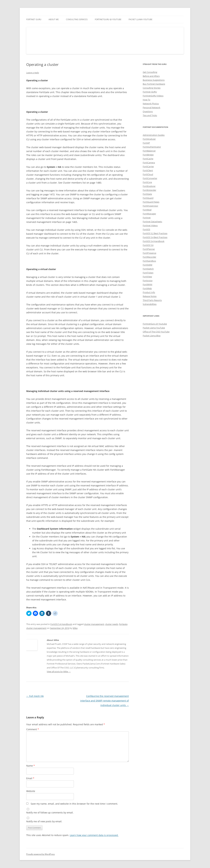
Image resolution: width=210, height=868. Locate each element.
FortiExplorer (149, 186)
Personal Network (152, 107)
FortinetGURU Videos (153, 96)
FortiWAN (147, 284)
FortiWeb (147, 288)
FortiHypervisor (150, 206)
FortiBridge (148, 155)
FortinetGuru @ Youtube (155, 324)
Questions (148, 111)
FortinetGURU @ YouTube (108, 19)
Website (31, 791)
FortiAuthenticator (152, 147)
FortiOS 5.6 (148, 245)
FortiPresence (149, 253)
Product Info (149, 292)
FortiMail (147, 210)
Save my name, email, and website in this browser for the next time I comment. (74, 804)
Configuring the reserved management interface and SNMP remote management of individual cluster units (105, 701)
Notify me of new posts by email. (44, 821)
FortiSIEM (147, 265)
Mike (75, 628)
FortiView (147, 277)
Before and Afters (151, 76)
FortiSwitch (148, 269)
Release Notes (150, 296)
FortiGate (147, 194)
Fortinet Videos (150, 225)
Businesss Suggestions (154, 80)
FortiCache (148, 159)
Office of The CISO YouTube (156, 332)
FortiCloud (148, 174)
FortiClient (148, 170)
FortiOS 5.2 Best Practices (155, 233)
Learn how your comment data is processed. (94, 835)
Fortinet (147, 218)
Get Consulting (150, 72)
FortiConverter (150, 178)
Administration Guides (154, 135)
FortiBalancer (149, 151)
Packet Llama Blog (152, 336)
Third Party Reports (152, 300)
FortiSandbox (149, 261)
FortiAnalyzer (149, 139)
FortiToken (148, 273)
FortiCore (147, 182)
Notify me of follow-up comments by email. (50, 813)
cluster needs (112, 624)
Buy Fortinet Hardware (154, 84)
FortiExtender (149, 190)
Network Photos (151, 104)
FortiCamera (149, 163)
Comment (33, 729)
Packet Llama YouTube (141, 19)
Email (30, 778)
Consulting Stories (152, 88)
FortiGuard (148, 198)
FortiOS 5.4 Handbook (61, 624)
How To (147, 100)
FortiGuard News (151, 202)
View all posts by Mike (59, 672)
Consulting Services (77, 19)
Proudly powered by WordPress (41, 854)
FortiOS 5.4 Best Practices (155, 237)
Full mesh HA (35, 696)
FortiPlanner (149, 249)
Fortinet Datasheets (152, 222)
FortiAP (146, 143)
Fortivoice (148, 281)
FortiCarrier (148, 166)
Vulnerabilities (150, 304)
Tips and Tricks (150, 115)
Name (31, 766)
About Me (54, 19)
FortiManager (149, 214)
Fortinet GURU (34, 19)
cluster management (94, 624)
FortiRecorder (149, 257)
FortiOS (146, 229)
